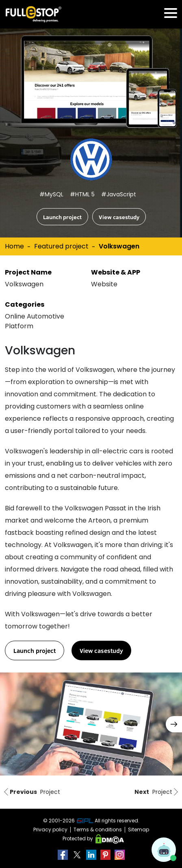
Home (14, 246)
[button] (174, 724)
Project (31, 792)
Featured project (61, 246)
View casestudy (119, 217)
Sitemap (139, 830)
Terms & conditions (98, 830)
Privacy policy (50, 830)
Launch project (62, 217)
